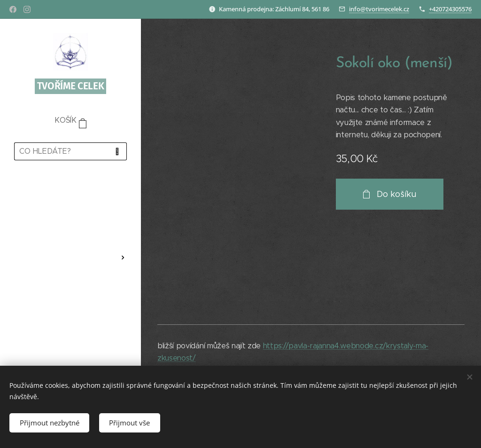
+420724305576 (450, 9)
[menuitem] (70, 195)
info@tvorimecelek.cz (379, 9)
